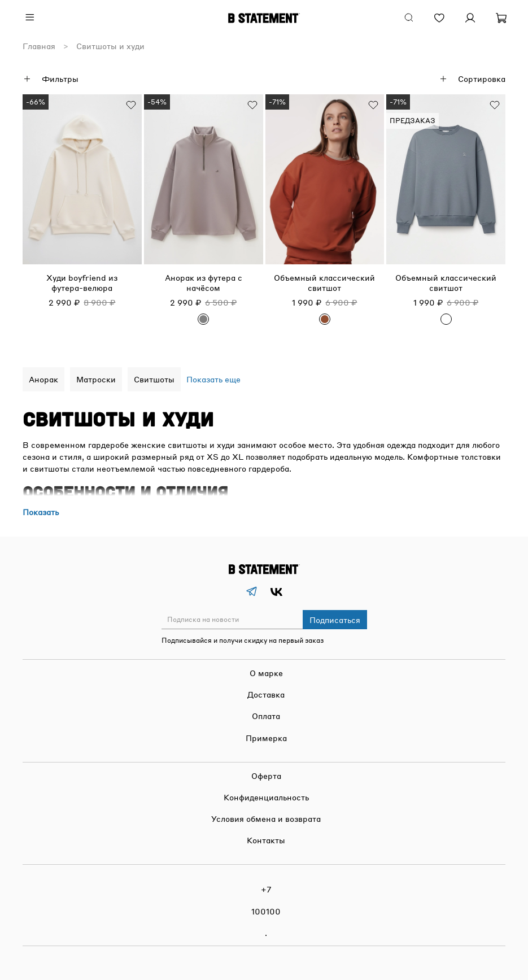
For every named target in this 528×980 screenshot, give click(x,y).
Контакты (266, 840)
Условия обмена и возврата (266, 818)
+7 (266, 889)
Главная (39, 46)
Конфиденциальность (266, 797)
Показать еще (213, 379)
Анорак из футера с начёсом (204, 282)
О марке (266, 673)
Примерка (266, 738)
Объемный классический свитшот (324, 282)
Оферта (266, 776)
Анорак (43, 379)
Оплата (266, 716)
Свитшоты (154, 379)
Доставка (266, 694)
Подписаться (335, 620)
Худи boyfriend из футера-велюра (82, 282)
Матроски (96, 379)
